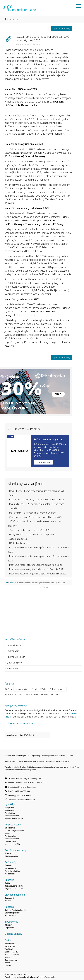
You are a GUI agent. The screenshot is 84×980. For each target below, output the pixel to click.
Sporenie (9, 880)
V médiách (9, 949)
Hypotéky (10, 804)
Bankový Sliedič (14, 645)
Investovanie (11, 922)
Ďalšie (8, 940)
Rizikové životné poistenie (15, 910)
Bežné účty (11, 862)
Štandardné (9, 854)
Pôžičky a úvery (13, 825)
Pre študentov (10, 836)
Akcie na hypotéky (19, 539)
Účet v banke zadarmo (21, 543)
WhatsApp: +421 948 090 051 (20, 796)
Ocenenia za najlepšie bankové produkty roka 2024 (36, 517)
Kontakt (8, 965)
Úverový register (22, 689)
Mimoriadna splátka (12, 844)
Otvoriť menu (78, 6)
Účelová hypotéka (57, 689)
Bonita (35, 689)
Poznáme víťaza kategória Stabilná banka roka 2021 (36, 565)
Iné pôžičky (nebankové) (14, 831)
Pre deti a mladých (12, 871)
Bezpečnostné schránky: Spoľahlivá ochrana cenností (37, 499)
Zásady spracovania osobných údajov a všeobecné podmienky (30, 977)
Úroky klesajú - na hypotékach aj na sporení (32, 534)
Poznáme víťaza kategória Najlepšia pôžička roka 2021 (37, 569)
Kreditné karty (10, 841)
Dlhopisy (8, 925)
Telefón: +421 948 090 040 (19, 791)
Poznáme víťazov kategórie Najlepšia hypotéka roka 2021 (39, 574)
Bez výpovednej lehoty (14, 886)
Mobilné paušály (13, 934)
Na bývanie (9, 808)
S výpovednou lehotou (14, 889)
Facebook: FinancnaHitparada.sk (21, 800)
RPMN (43, 689)
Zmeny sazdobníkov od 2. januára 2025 (30, 530)
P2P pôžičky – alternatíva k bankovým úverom (33, 513)
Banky (7, 963)
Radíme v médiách (16, 657)
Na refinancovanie (12, 816)
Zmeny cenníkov (11, 952)
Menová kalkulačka (12, 955)
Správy (7, 957)
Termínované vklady (15, 850)
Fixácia (8, 689)
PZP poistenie (10, 916)
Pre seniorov (10, 874)
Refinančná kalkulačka (14, 819)
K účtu (7, 883)
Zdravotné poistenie (13, 913)
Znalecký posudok (50, 694)
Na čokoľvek (10, 810)
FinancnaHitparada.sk (21, 723)
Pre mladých (10, 813)
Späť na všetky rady (62, 28)
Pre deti (8, 901)
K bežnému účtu (11, 856)
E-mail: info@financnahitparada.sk (22, 787)
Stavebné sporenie (15, 895)
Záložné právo (32, 694)
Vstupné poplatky (14, 694)
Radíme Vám (14, 583)
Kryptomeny (9, 928)
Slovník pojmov (14, 663)
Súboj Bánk (12, 669)
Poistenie (10, 907)
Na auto (8, 833)
